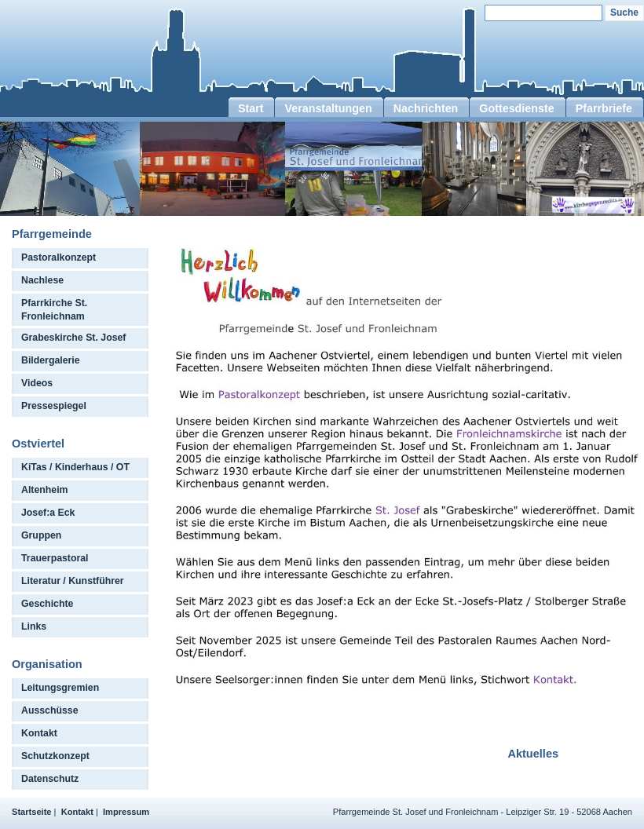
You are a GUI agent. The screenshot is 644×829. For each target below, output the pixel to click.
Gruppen (41, 535)
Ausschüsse (50, 710)
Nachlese (42, 280)
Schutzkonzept (55, 756)
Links (34, 626)
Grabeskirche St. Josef (73, 338)
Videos (37, 383)
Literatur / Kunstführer (73, 581)
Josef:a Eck (48, 513)
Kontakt (39, 733)
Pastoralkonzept (59, 257)
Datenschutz (50, 779)
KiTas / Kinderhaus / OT (75, 467)
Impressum (126, 812)
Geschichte (47, 604)
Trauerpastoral (55, 558)
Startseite (32, 812)
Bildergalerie (51, 360)
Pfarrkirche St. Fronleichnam (54, 310)
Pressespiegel (54, 406)
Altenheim (45, 490)
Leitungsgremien (60, 688)
